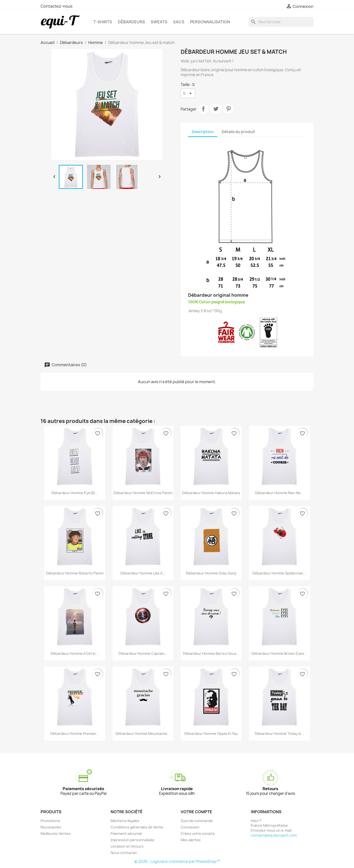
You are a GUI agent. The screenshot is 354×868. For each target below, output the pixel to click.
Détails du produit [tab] (238, 132)
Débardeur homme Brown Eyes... (279, 653)
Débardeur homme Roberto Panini (75, 573)
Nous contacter (124, 853)
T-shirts (103, 22)
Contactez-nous (57, 6)
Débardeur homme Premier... (75, 734)
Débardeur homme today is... (279, 734)
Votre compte (196, 812)
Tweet (216, 109)
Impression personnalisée (133, 840)
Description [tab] (203, 132)
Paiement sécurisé (126, 833)
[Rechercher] (281, 22)
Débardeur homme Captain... (143, 653)
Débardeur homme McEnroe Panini (143, 493)
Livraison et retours (127, 846)
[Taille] (188, 93)
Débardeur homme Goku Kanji (211, 573)
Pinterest (228, 109)
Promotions (50, 821)
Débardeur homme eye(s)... (75, 493)
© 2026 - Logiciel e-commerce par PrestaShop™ (177, 861)
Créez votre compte (198, 833)
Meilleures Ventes (56, 833)
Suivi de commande (197, 821)
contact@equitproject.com (274, 835)
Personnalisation (210, 22)
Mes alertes (191, 840)
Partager (203, 109)
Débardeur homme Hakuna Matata (211, 493)
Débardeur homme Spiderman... (279, 573)
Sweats (159, 22)
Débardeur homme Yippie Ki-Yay (211, 734)
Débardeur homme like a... (143, 573)
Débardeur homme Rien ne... (279, 493)
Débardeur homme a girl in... (75, 653)
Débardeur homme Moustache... (143, 734)
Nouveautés (51, 827)
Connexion (190, 827)
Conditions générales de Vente (137, 827)
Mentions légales (125, 821)
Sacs (179, 22)
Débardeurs (131, 22)
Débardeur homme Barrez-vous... (211, 653)
